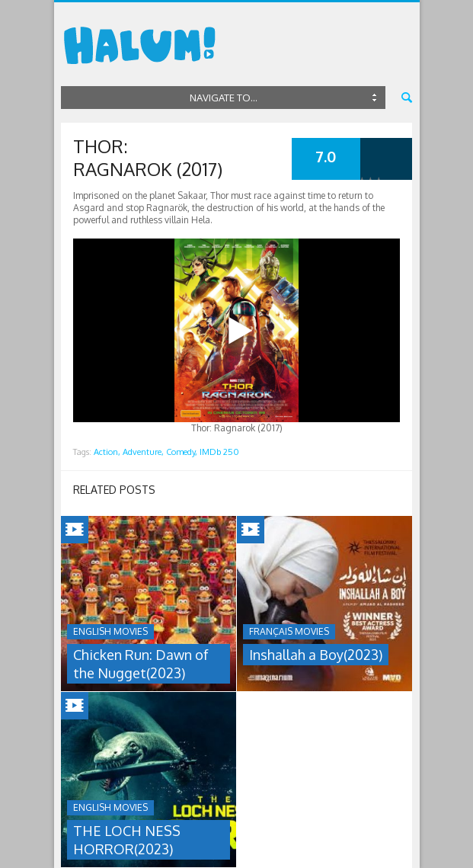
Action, (107, 452)
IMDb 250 (219, 452)
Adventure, (143, 452)
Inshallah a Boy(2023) (316, 655)
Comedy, (182, 452)
